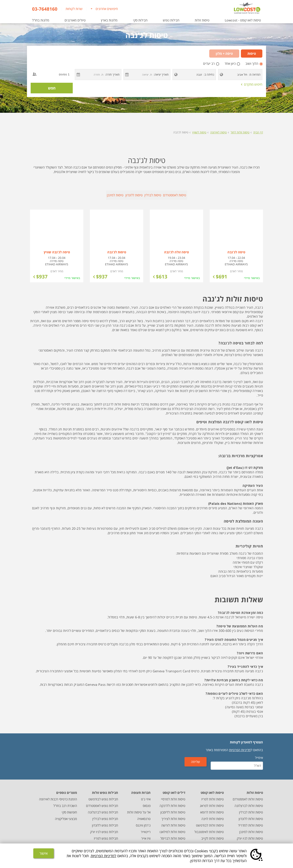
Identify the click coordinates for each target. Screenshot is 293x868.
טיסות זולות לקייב (212, 835)
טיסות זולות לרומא (212, 809)
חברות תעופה (141, 789)
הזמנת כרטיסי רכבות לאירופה (58, 796)
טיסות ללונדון (115, 195)
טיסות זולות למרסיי (173, 796)
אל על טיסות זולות (139, 809)
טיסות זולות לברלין (251, 809)
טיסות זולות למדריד (251, 822)
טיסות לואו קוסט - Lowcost (243, 20)
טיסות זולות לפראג (212, 802)
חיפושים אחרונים (107, 9)
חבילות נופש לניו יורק (104, 829)
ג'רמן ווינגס (143, 822)
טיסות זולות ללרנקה (172, 802)
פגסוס (147, 802)
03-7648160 (45, 9)
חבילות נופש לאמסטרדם (102, 802)
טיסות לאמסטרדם (231, 195)
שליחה (202, 764)
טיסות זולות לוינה (213, 815)
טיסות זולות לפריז (212, 796)
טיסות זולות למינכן (251, 829)
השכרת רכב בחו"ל (65, 802)
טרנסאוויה (144, 815)
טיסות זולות (202, 20)
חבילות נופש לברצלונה (103, 809)
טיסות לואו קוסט (212, 789)
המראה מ (255, 74)
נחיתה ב (209, 74)
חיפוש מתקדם (252, 84)
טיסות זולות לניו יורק (250, 835)
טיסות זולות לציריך (173, 815)
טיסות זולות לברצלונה (249, 802)
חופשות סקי (69, 809)
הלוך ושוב (252, 64)
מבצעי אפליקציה (66, 815)
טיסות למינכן (58, 195)
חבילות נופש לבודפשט (103, 796)
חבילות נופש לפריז (106, 835)
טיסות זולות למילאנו (172, 829)
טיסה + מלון (224, 54)
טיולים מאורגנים (75, 20)
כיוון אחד (230, 64)
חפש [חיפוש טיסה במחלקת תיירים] (52, 88)
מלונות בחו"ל (41, 20)
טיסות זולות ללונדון (251, 815)
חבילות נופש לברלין (105, 815)
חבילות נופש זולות (105, 789)
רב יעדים (209, 64)
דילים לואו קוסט (174, 789)
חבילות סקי (140, 20)
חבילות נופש (171, 20)
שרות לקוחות (74, 9)
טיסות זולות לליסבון (173, 809)
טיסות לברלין (172, 195)
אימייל (259, 754)
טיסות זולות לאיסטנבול (209, 829)
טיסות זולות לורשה (173, 822)
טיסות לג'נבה (181, 132)
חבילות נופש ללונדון (105, 822)
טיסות (252, 54)
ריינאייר (146, 829)
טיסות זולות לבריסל (173, 835)
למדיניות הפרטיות (103, 856)
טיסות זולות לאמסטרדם (248, 796)
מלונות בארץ (109, 20)
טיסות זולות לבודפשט (210, 822)
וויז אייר (146, 835)
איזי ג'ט (146, 796)
